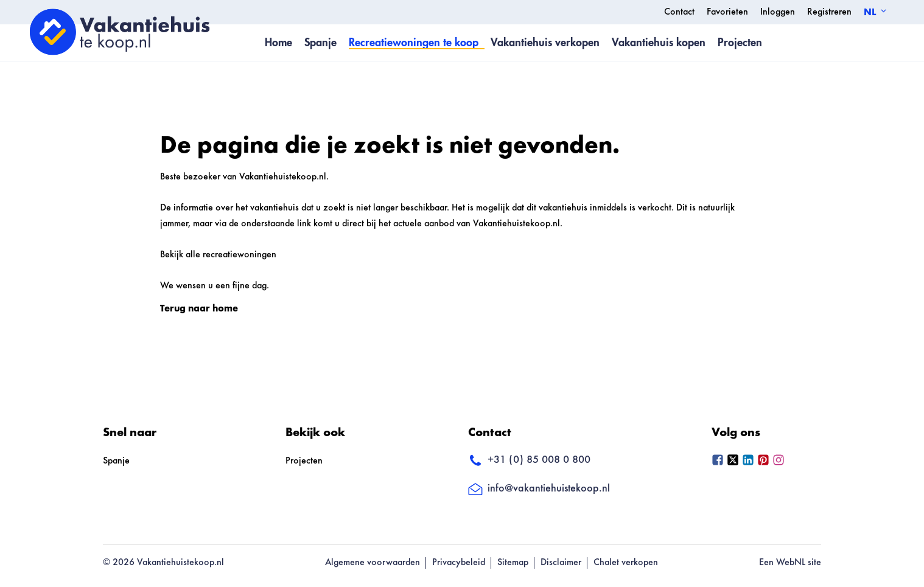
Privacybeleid (459, 563)
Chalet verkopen (626, 563)
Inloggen (778, 12)
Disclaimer (561, 563)
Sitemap (513, 563)
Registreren (829, 12)
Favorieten (727, 12)
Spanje (320, 43)
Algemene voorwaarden (373, 563)
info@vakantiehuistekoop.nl (539, 489)
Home (278, 43)
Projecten (740, 43)
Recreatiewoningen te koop (414, 43)
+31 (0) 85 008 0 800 (529, 461)
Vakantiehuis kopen (659, 43)
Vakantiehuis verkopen (545, 43)
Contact (679, 12)
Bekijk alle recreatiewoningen (218, 255)
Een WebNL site (790, 563)
